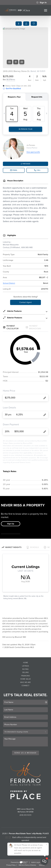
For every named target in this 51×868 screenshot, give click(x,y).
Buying (25, 669)
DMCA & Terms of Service (27, 865)
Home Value (25, 679)
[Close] (47, 845)
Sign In (41, 3)
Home (25, 663)
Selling (25, 672)
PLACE (46, 834)
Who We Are (25, 682)
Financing (25, 676)
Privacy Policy (11, 865)
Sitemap (42, 865)
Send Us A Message (25, 753)
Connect (25, 686)
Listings (25, 666)
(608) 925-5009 (25, 815)
